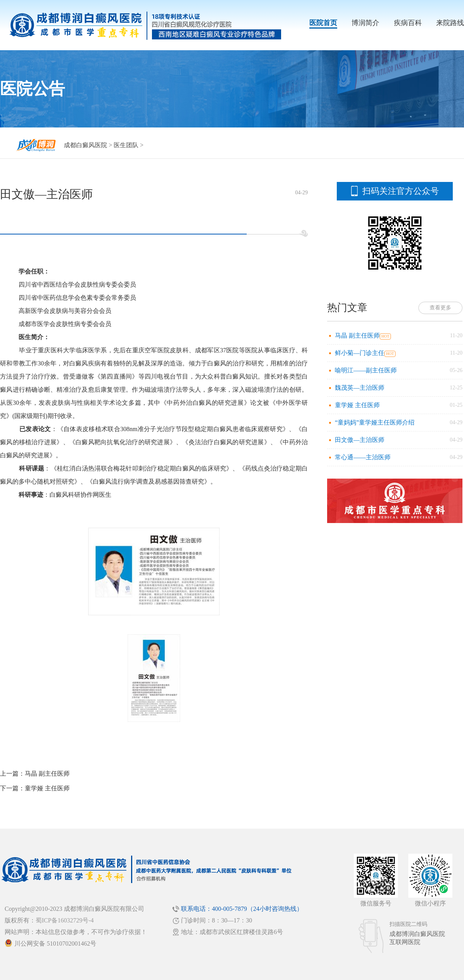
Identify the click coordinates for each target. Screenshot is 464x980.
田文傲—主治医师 (360, 440)
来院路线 (450, 23)
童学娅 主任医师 (47, 788)
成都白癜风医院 (85, 145)
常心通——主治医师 (363, 457)
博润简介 (365, 23)
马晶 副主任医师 (47, 774)
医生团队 (126, 145)
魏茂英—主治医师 (360, 388)
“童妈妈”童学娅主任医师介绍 (375, 422)
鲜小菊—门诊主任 (360, 353)
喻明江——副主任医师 (366, 370)
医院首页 (323, 23)
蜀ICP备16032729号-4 (65, 920)
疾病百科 (408, 23)
